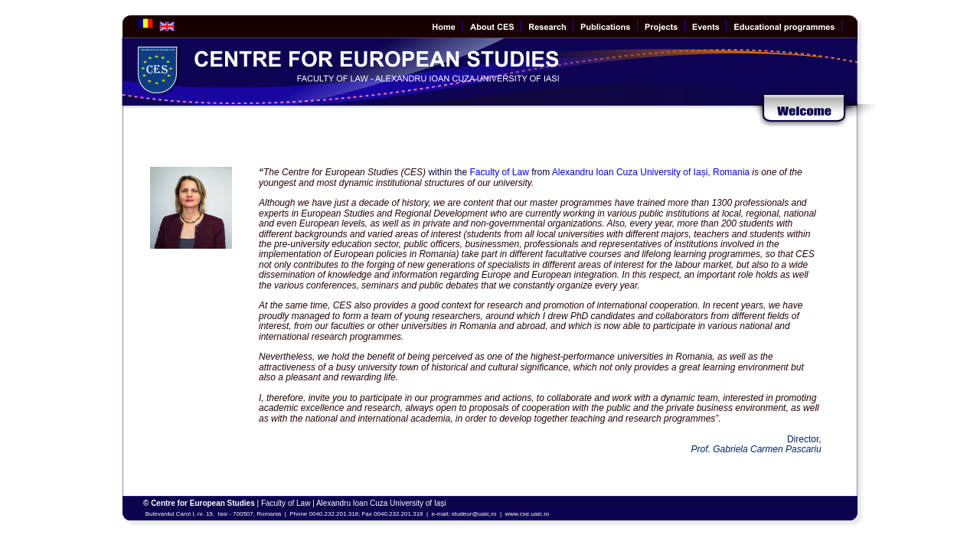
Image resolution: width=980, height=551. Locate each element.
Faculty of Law (499, 172)
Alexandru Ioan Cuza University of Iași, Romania (652, 172)
